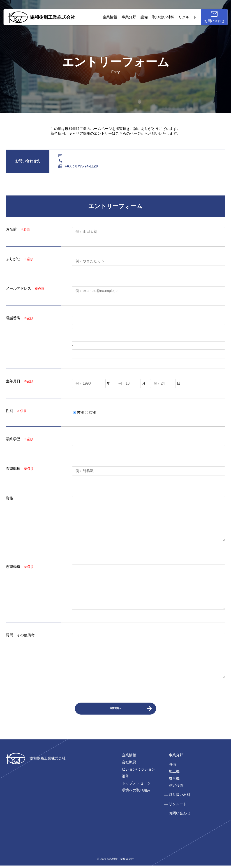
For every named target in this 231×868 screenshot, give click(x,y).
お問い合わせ (180, 816)
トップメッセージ (136, 786)
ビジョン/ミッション (139, 772)
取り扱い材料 (159, 19)
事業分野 (125, 19)
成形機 (174, 781)
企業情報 (106, 19)
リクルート (183, 19)
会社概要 (129, 765)
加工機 (174, 774)
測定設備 (176, 788)
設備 (140, 19)
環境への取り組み (136, 793)
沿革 (125, 779)
